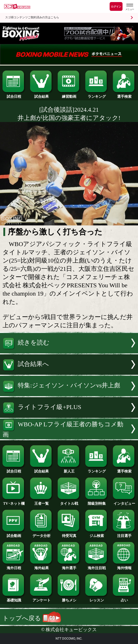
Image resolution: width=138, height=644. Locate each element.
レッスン (97, 599)
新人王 (69, 470)
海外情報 (124, 566)
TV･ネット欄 (14, 502)
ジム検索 (97, 534)
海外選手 (69, 566)
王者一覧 (41, 502)
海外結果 (41, 566)
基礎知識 (14, 599)
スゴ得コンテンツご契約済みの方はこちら (32, 17)
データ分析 (41, 534)
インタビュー (124, 502)
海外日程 (14, 566)
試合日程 (14, 95)
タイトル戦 (69, 502)
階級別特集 (97, 502)
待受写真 (69, 534)
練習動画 (69, 95)
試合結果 (41, 95)
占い (124, 599)
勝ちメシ (69, 599)
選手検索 (124, 95)
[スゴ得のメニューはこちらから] (129, 7)
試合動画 (14, 534)
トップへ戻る (32, 618)
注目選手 (124, 534)
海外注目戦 (97, 566)
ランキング (97, 95)
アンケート (41, 599)
